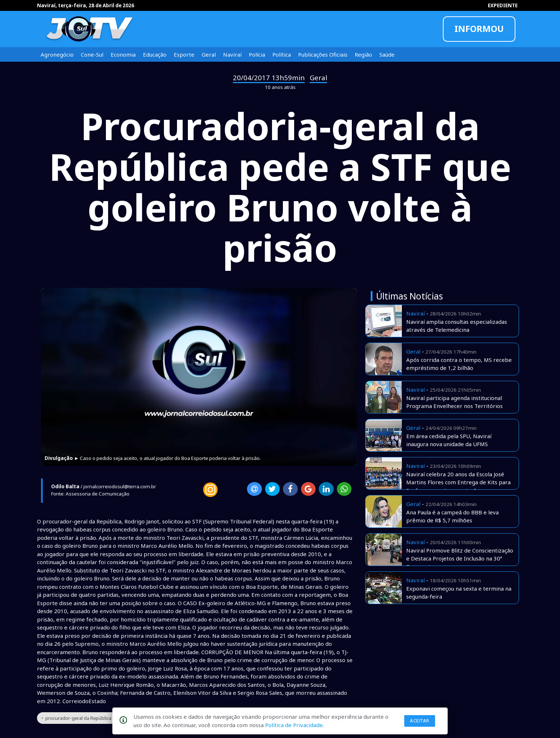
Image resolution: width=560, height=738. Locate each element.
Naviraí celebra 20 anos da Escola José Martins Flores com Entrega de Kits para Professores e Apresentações (458, 482)
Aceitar (420, 721)
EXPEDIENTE (503, 5)
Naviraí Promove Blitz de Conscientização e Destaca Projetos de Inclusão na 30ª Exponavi (460, 558)
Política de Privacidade (294, 725)
